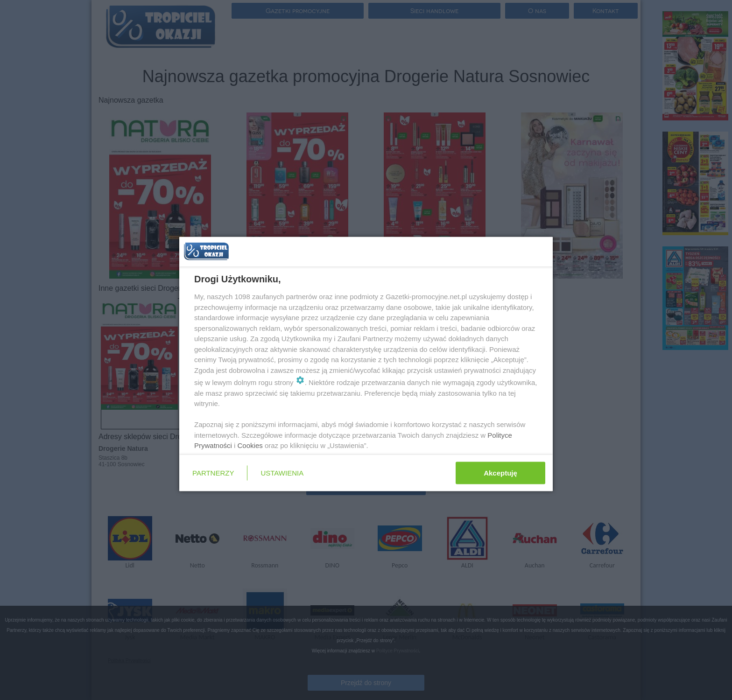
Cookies (250, 445)
